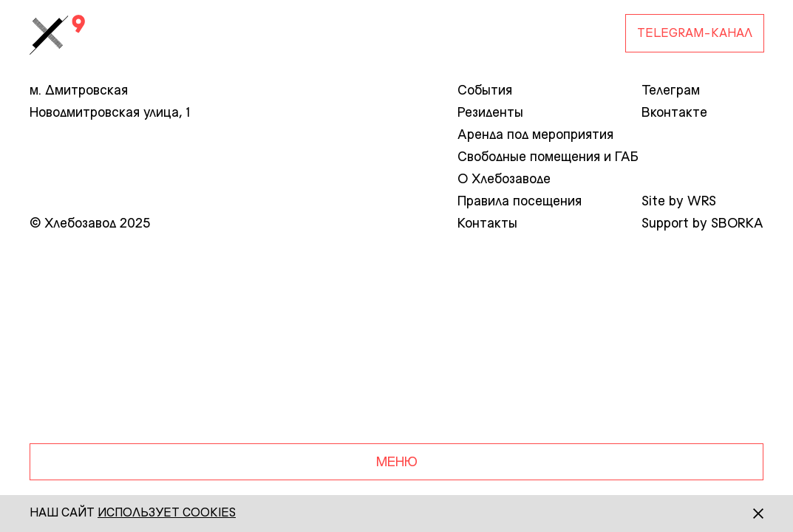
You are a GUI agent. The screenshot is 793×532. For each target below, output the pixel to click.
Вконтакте (674, 113)
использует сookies (167, 514)
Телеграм (671, 91)
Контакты (487, 224)
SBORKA (737, 224)
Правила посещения (520, 202)
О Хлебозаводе (504, 180)
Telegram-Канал (695, 34)
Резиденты (490, 113)
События (485, 91)
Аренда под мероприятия (535, 135)
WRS (702, 202)
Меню (397, 463)
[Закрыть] (745, 514)
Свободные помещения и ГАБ (548, 157)
